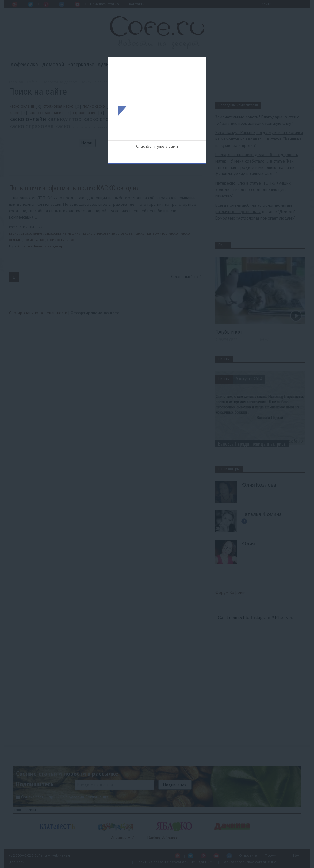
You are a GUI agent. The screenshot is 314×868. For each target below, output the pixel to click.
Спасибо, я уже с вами (157, 146)
